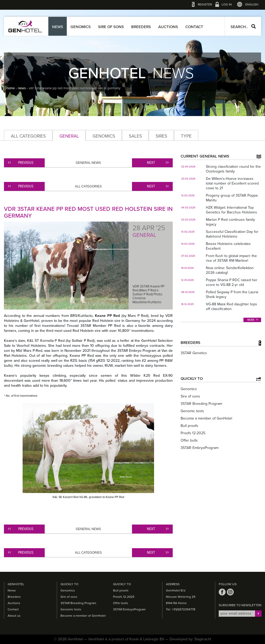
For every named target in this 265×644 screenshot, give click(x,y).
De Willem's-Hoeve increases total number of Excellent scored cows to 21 (232, 183)
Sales (135, 136)
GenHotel (25, 26)
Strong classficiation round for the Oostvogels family (233, 169)
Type (186, 136)
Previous (26, 163)
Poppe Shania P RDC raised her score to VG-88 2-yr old (232, 282)
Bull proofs (189, 426)
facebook (222, 592)
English (252, 4)
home (11, 88)
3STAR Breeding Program (201, 404)
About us (14, 616)
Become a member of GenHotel (206, 418)
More (251, 320)
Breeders (141, 27)
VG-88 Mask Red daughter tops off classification (231, 307)
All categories (28, 136)
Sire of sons (111, 27)
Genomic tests (192, 411)
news (22, 88)
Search (254, 26)
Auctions (168, 27)
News (58, 27)
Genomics (81, 27)
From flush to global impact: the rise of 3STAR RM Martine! (231, 258)
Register (205, 4)
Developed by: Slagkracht (190, 639)
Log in (227, 4)
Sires (161, 136)
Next (151, 163)
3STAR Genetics (194, 353)
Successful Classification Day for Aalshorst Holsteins (232, 234)
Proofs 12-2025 (193, 433)
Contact (194, 27)
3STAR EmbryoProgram (200, 448)
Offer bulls (189, 440)
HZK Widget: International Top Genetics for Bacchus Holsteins (231, 210)
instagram (230, 592)
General (69, 136)
